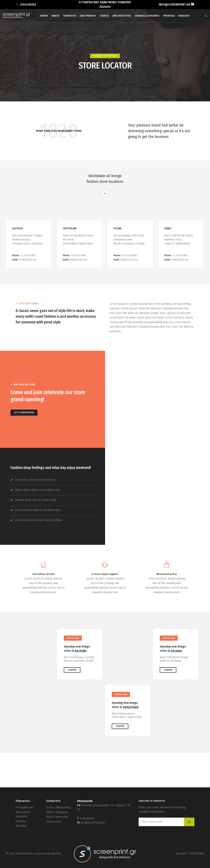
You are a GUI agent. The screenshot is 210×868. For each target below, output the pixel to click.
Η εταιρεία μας (25, 807)
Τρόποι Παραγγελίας (58, 807)
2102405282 (87, 818)
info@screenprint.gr (93, 823)
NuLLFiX (56, 854)
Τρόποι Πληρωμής (57, 812)
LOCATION (72, 670)
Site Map (21, 826)
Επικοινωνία (54, 822)
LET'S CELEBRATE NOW (24, 413)
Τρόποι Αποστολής (57, 817)
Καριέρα (21, 821)
